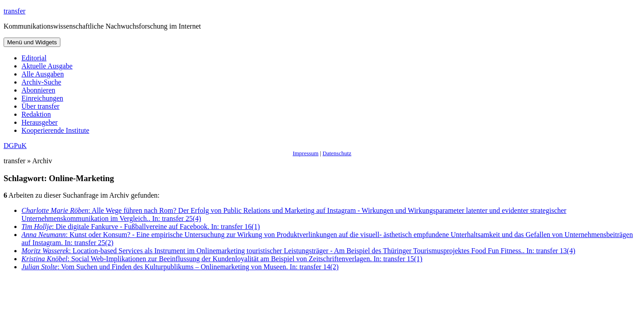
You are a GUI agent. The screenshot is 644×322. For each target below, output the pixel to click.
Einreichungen (42, 98)
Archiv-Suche (41, 82)
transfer (15, 11)
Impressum (305, 153)
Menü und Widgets (32, 42)
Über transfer (40, 106)
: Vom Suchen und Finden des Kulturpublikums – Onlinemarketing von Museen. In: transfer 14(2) (180, 267)
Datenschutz (337, 153)
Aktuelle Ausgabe (47, 66)
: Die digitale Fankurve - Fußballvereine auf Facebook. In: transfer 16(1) (141, 227)
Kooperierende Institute (55, 130)
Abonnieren (38, 90)
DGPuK (15, 146)
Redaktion (36, 114)
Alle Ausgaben (43, 74)
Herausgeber (40, 122)
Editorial (34, 58)
